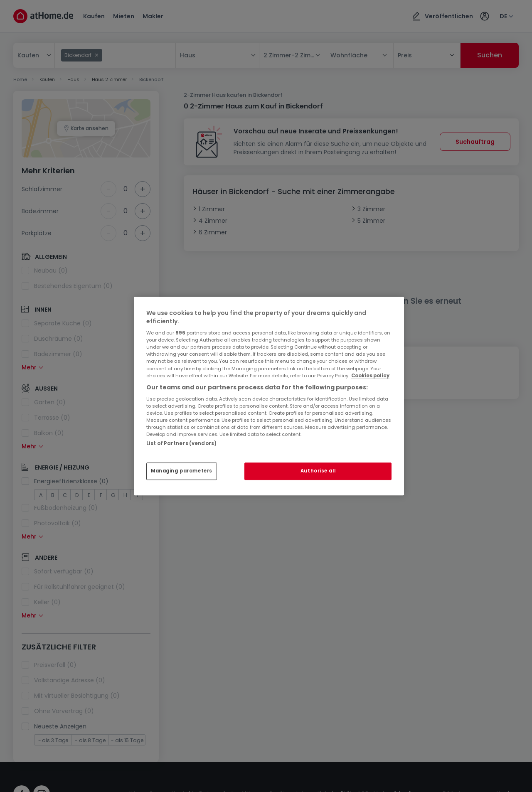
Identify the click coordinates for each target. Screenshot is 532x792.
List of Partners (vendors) (181, 443)
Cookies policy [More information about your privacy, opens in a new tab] (370, 376)
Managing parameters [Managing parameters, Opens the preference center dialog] (182, 471)
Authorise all (318, 471)
